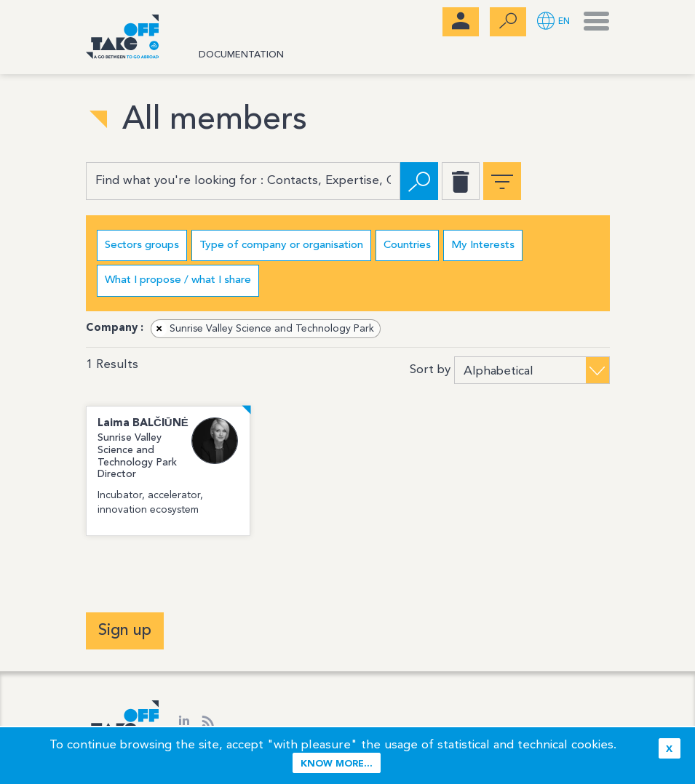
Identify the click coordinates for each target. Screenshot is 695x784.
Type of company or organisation (281, 245)
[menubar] (461, 22)
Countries (407, 245)
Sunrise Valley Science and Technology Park (263, 329)
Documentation (241, 55)
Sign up (125, 631)
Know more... (337, 764)
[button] (553, 22)
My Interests (483, 245)
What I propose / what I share (178, 280)
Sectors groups (142, 245)
